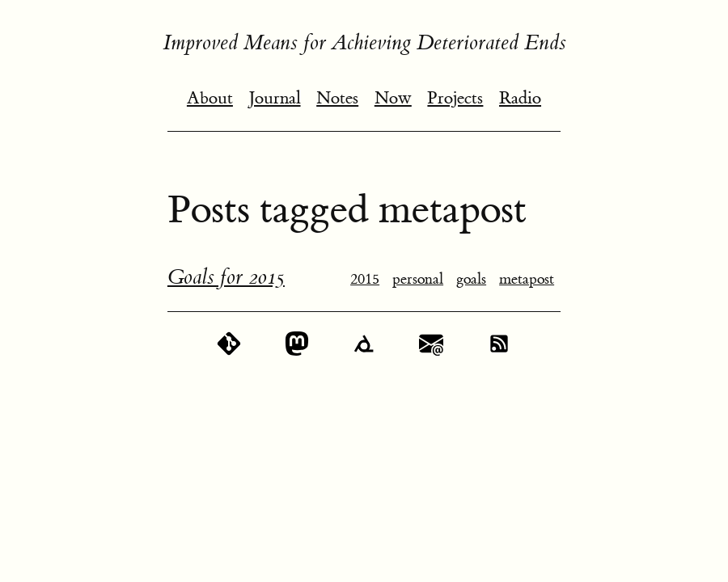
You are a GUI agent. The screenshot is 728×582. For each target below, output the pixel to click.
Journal (275, 98)
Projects (455, 98)
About (210, 98)
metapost (527, 279)
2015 (365, 279)
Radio (520, 98)
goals (471, 279)
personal (418, 279)
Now (393, 98)
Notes (337, 98)
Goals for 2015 (226, 277)
